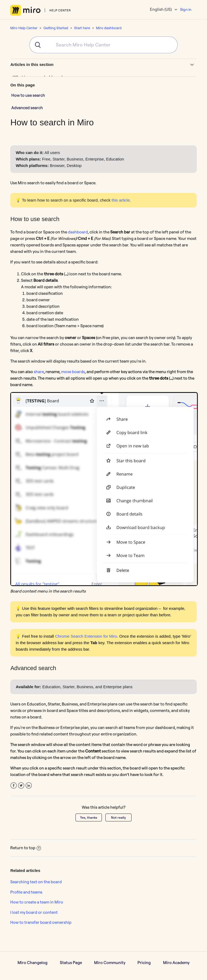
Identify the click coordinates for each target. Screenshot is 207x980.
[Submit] (36, 45)
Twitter (21, 786)
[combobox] (103, 45)
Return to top (26, 848)
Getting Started (56, 28)
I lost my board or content (34, 912)
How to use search (28, 95)
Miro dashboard (109, 28)
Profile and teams (26, 892)
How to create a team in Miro (37, 902)
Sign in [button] (186, 9)
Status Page (71, 963)
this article (121, 200)
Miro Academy (176, 963)
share (39, 372)
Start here (82, 28)
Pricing (144, 963)
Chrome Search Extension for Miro (86, 636)
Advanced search (27, 108)
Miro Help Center (24, 28)
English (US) (161, 9)
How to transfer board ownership (41, 922)
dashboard (78, 232)
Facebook (14, 786)
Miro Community (110, 963)
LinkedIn (29, 786)
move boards (73, 372)
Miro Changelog (32, 963)
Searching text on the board (36, 882)
